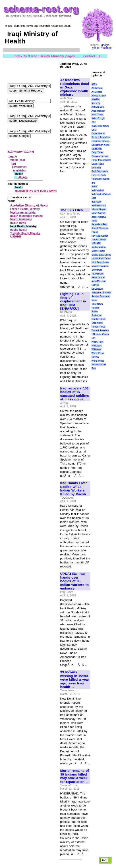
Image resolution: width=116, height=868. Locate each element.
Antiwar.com (97, 107)
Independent (98, 190)
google (105, 45)
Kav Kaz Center (100, 236)
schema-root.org (21, 151)
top (104, 860)
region (13, 156)
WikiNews (96, 349)
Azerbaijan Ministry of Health (29, 205)
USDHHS (16, 237)
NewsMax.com (99, 281)
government (20, 167)
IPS (93, 183)
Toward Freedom (100, 331)
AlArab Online (98, 96)
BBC (94, 122)
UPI (93, 338)
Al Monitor (97, 92)
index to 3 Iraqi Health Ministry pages (44, 56)
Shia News (97, 323)
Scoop (95, 312)
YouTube (106, 48)
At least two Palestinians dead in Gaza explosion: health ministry (75, 87)
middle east (17, 160)
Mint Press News (100, 262)
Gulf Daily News (100, 171)
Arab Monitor (98, 111)
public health (19, 230)
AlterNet (95, 99)
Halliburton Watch (100, 179)
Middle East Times (101, 259)
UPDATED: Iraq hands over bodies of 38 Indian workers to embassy (74, 581)
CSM (94, 130)
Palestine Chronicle (101, 293)
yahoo (96, 48)
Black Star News (100, 126)
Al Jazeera (97, 88)
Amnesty (96, 103)
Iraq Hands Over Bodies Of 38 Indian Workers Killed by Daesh (74, 489)
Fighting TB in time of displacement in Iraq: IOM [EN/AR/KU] (73, 301)
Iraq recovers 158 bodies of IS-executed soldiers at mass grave (75, 394)
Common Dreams (100, 141)
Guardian (96, 168)
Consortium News (100, 145)
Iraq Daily (96, 202)
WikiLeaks (97, 346)
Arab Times (97, 115)
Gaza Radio (97, 164)
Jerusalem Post (99, 224)
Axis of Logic (98, 118)
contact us (92, 56)
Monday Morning (100, 266)
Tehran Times (98, 327)
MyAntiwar (97, 270)
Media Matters (99, 247)
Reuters (95, 308)
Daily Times (97, 153)
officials (22, 177)
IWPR (94, 187)
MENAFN (96, 243)
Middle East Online (101, 255)
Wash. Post (97, 342)
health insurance (21, 219)
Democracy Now (100, 156)
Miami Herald (98, 251)
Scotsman (96, 315)
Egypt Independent (101, 160)
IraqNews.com (99, 206)
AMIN (94, 84)
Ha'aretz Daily (99, 175)
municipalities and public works (36, 191)
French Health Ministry (25, 209)
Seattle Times (98, 319)
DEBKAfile (97, 149)
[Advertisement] (75, 189)
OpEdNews (97, 289)
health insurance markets (27, 216)
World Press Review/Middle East (99, 365)
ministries (20, 170)
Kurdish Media (99, 240)
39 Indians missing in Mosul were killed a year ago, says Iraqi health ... (75, 680)
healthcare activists (23, 212)
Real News (97, 304)
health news (18, 223)
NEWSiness (97, 274)
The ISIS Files (71, 210)
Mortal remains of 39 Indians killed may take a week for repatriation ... (75, 776)
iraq (13, 163)
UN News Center (100, 334)
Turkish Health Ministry (25, 233)
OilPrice (95, 285)
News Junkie (98, 277)
